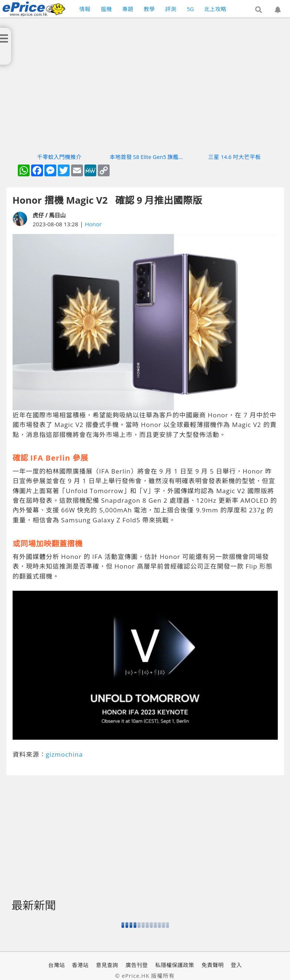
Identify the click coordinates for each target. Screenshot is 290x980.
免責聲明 (213, 965)
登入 (236, 965)
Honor (93, 224)
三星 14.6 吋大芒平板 (234, 157)
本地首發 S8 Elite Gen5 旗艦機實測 (147, 157)
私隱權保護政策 (175, 965)
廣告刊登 (137, 965)
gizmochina (64, 754)
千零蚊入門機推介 (59, 157)
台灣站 (56, 965)
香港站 (80, 965)
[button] (259, 10)
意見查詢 (107, 965)
